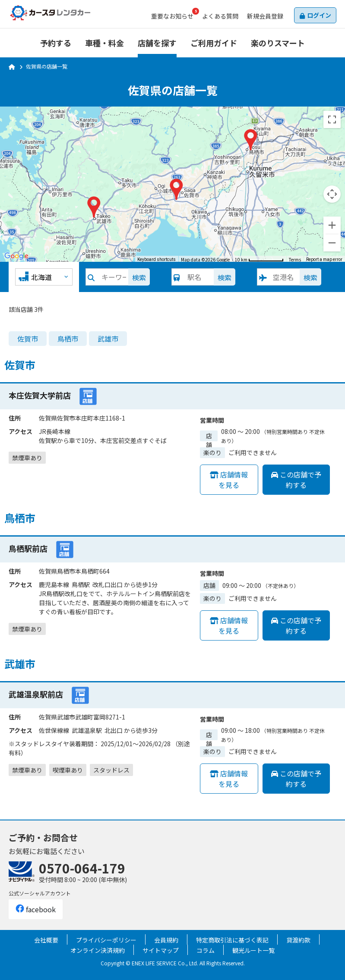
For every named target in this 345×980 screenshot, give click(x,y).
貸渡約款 (298, 940)
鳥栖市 (68, 339)
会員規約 (166, 940)
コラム (206, 950)
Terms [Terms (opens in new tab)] (295, 259)
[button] (176, 189)
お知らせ (172, 16)
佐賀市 (28, 339)
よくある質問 (220, 16)
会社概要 (46, 940)
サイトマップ (161, 950)
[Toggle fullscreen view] (332, 119)
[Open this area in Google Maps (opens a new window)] (16, 256)
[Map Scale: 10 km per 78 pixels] (259, 259)
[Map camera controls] (332, 194)
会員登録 (265, 16)
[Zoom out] (332, 243)
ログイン (319, 15)
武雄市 (108, 339)
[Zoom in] (332, 225)
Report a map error (324, 259)
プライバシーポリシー (106, 940)
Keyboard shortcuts (157, 259)
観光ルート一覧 (253, 950)
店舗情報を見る (229, 480)
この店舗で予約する (296, 480)
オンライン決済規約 (98, 950)
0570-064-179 (82, 868)
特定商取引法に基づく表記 (232, 940)
